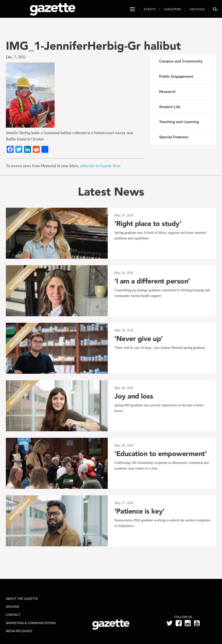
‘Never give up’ (139, 339)
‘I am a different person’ (152, 281)
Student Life (170, 107)
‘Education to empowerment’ (160, 454)
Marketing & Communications (31, 623)
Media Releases (19, 631)
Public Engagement (176, 77)
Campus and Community (181, 61)
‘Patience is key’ (139, 511)
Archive (13, 607)
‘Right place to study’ (148, 224)
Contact (13, 615)
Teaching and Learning (179, 122)
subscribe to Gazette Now (100, 166)
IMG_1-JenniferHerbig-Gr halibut (93, 46)
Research (167, 92)
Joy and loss (134, 396)
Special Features (174, 137)
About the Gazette (22, 599)
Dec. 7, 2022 (16, 57)
